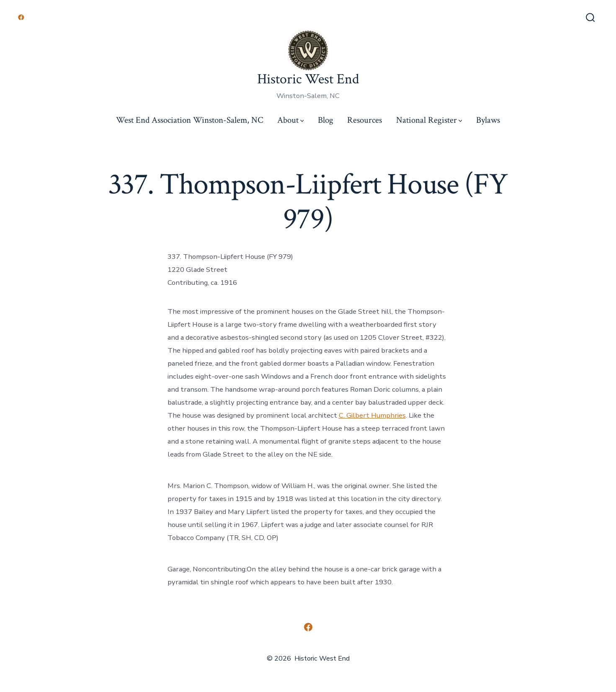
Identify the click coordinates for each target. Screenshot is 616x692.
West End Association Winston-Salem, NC (189, 120)
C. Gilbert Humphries (372, 415)
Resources (365, 120)
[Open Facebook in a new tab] (21, 17)
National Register (429, 120)
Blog (326, 120)
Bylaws (488, 120)
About (291, 120)
